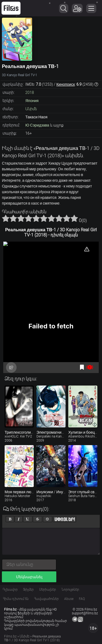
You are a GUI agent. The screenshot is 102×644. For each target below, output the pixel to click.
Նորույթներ (70, 590)
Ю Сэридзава (37, 125)
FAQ (82, 599)
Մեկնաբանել (29, 577)
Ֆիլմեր (28, 590)
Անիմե (31, 109)
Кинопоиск (66, 84)
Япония (32, 101)
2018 (30, 93)
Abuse (69, 599)
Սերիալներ (48, 590)
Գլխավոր (10, 590)
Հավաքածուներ (46, 599)
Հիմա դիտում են (16, 599)
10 (74, 218)
